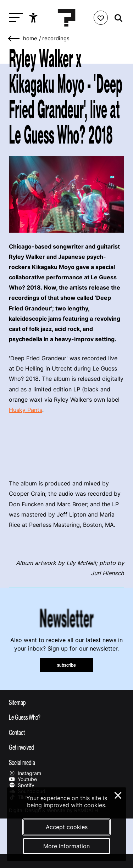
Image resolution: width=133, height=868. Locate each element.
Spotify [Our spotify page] (22, 785)
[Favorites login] (101, 18)
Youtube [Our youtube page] (23, 779)
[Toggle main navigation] (14, 18)
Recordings (56, 39)
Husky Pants (26, 410)
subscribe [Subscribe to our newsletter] (66, 665)
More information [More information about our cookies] (66, 846)
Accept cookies (67, 827)
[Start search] (117, 18)
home (30, 39)
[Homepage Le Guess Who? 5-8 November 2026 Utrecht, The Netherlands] (67, 18)
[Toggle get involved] (66, 747)
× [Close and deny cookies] (118, 794)
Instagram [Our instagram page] (25, 773)
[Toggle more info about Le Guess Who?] (66, 717)
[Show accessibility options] (34, 18)
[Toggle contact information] (66, 732)
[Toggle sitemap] (66, 702)
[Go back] (14, 39)
